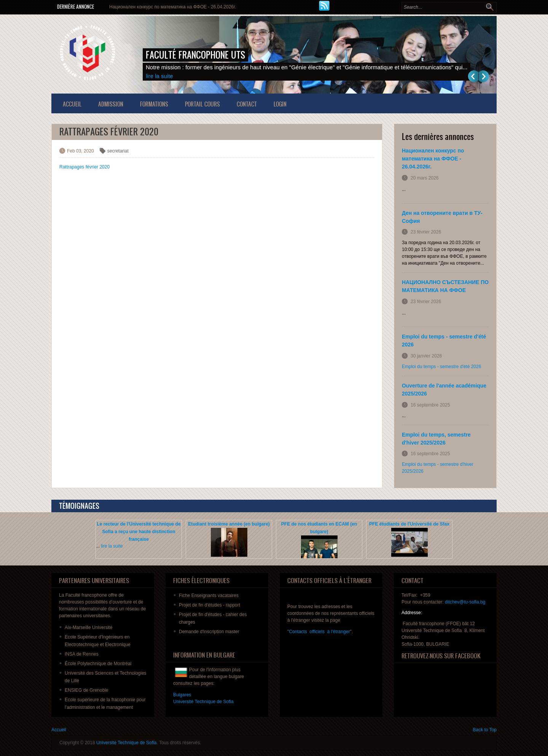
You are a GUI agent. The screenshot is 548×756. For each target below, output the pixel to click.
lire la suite (159, 76)
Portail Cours (202, 104)
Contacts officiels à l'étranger (319, 632)
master (209, 632)
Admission (111, 104)
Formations (154, 104)
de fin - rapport (209, 605)
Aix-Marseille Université (88, 627)
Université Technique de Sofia (127, 743)
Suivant (484, 76)
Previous (473, 76)
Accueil (72, 104)
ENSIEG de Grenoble (87, 690)
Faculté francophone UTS (195, 55)
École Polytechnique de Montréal (98, 664)
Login (280, 104)
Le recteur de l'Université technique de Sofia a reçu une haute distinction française (139, 532)
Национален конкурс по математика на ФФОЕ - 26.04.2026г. (173, 7)
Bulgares (182, 695)
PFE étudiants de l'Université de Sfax (409, 524)
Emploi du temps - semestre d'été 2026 (441, 367)
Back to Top (485, 730)
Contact (247, 104)
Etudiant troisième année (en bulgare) (229, 524)
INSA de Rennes (82, 654)
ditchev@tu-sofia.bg (465, 602)
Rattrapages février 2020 (84, 167)
